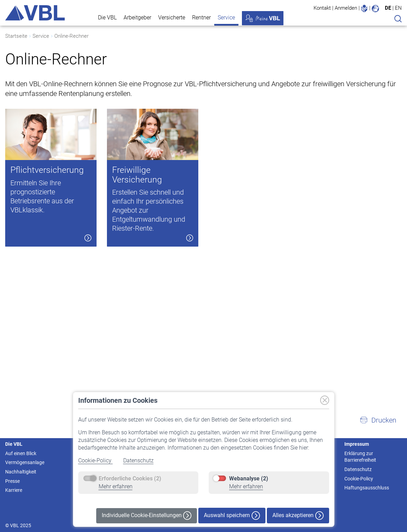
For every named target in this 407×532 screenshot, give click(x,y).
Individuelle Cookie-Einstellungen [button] (147, 516)
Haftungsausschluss (367, 488)
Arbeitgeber (137, 17)
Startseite (16, 36)
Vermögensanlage (25, 462)
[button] (378, 420)
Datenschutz (138, 460)
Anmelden (346, 8)
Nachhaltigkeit (21, 472)
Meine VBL (263, 18)
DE (388, 8)
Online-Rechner (71, 36)
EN (398, 8)
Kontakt (322, 8)
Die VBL (107, 17)
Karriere (14, 490)
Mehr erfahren (116, 486)
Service (226, 17)
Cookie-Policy (96, 460)
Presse (12, 481)
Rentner (201, 17)
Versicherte (172, 17)
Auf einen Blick (21, 453)
